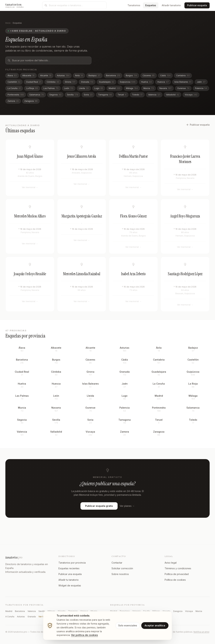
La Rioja (32, 88)
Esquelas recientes (69, 568)
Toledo (137, 95)
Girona (70, 82)
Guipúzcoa (128, 82)
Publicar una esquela (70, 574)
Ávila (79, 75)
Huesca (163, 82)
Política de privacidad (177, 574)
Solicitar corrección (122, 568)
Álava (12, 75)
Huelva (146, 82)
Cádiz (165, 75)
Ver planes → (127, 510)
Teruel (122, 95)
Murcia (149, 88)
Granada (87, 82)
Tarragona (105, 95)
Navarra (165, 88)
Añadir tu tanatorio (69, 580)
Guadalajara (106, 82)
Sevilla (73, 95)
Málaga (132, 88)
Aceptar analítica (155, 625)
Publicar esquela (197, 5)
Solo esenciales (128, 625)
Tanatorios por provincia (72, 563)
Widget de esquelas (70, 585)
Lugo (99, 88)
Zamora (13, 101)
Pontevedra (16, 95)
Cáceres (149, 75)
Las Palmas (51, 88)
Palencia (201, 88)
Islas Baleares (183, 82)
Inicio (8, 23)
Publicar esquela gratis (99, 510)
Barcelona (113, 75)
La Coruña (14, 88)
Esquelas (152, 5)
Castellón (14, 82)
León (69, 88)
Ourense (183, 88)
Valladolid (173, 95)
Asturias (63, 75)
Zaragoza (31, 101)
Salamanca (37, 95)
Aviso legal (171, 563)
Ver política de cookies (84, 635)
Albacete (28, 75)
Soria (88, 95)
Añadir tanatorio (171, 5)
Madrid (114, 88)
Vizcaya (191, 95)
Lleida (84, 88)
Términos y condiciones (178, 568)
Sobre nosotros (120, 574)
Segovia (55, 95)
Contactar (117, 563)
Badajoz (94, 75)
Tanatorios (134, 5)
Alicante (46, 75)
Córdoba (53, 82)
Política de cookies (175, 580)
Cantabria (183, 75)
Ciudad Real (34, 82)
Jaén (201, 82)
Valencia (154, 95)
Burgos (131, 75)
